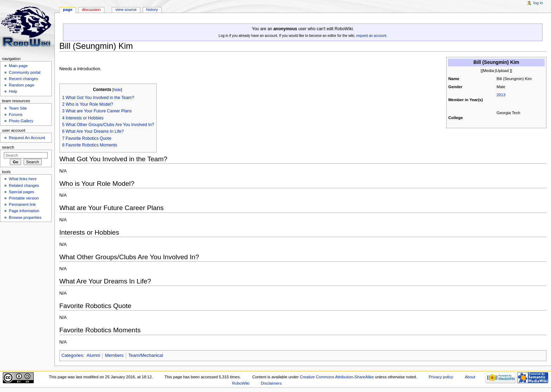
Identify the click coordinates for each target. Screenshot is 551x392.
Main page (18, 66)
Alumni (93, 355)
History (152, 9)
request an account (371, 36)
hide (117, 90)
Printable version (24, 198)
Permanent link (22, 204)
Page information (24, 211)
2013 (501, 95)
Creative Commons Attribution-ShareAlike (337, 377)
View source (126, 9)
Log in (538, 3)
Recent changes (23, 79)
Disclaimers (271, 383)
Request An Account (27, 138)
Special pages (21, 192)
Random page (21, 85)
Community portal (25, 72)
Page (68, 9)
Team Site (18, 108)
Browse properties (25, 217)
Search (8, 147)
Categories (72, 355)
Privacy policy (441, 377)
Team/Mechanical (146, 355)
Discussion (91, 9)
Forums (16, 115)
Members (114, 355)
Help (13, 91)
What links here (23, 179)
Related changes (24, 185)
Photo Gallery (21, 121)
